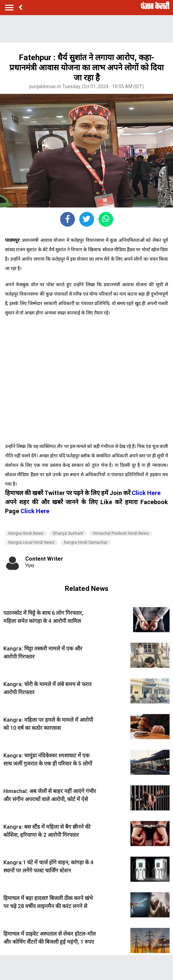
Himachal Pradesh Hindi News (121, 533)
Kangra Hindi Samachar (86, 542)
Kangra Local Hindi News (31, 542)
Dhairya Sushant (68, 533)
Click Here (146, 493)
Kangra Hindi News (26, 533)
